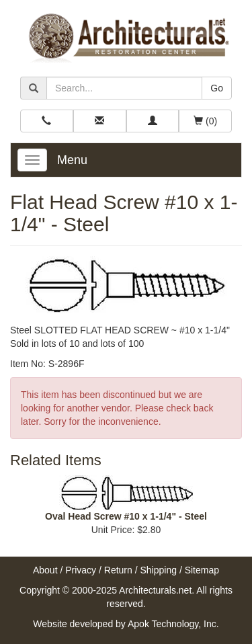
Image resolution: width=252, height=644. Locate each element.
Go (217, 88)
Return (118, 570)
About (45, 570)
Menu (72, 160)
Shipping (159, 570)
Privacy (81, 570)
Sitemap (202, 570)
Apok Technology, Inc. (173, 624)
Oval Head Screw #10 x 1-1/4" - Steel (126, 516)
